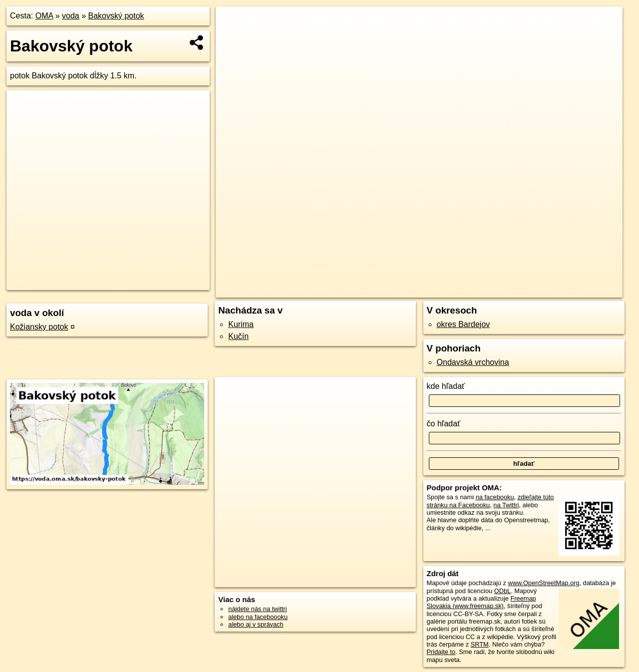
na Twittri (506, 505)
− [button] (233, 39)
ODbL (502, 591)
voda (71, 16)
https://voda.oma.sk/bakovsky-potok (573, 290)
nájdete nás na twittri (257, 609)
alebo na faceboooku (258, 617)
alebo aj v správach (256, 624)
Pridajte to (441, 652)
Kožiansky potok (39, 327)
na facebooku (495, 497)
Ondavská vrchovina (473, 362)
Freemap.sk (493, 290)
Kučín (238, 336)
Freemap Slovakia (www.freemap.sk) (481, 602)
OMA (44, 16)
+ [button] (233, 23)
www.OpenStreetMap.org (543, 583)
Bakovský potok (116, 16)
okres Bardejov (464, 324)
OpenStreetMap (441, 290)
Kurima (241, 324)
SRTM (480, 644)
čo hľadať (444, 424)
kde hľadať (446, 386)
